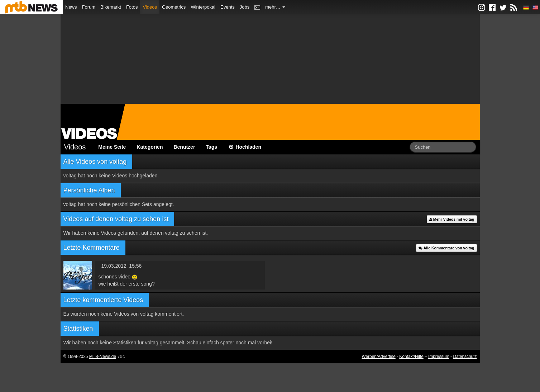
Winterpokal (203, 7)
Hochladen (245, 147)
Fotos (132, 7)
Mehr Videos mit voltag (452, 219)
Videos (150, 7)
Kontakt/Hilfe (411, 357)
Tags (211, 147)
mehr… (275, 7)
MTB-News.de (103, 357)
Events (228, 7)
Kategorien (150, 147)
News (71, 7)
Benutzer (184, 147)
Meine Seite (112, 147)
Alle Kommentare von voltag (446, 248)
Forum (89, 7)
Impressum (439, 357)
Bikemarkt (111, 7)
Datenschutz (465, 357)
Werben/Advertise (378, 357)
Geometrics (174, 7)
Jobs (245, 7)
